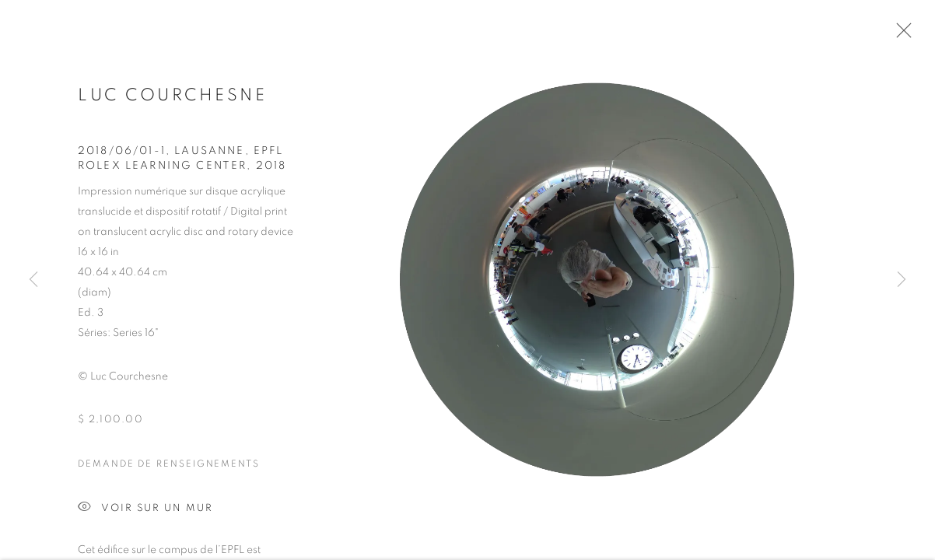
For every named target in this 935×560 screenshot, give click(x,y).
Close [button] (900, 35)
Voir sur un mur (145, 513)
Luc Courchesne (172, 100)
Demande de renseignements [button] (169, 468)
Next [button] (902, 280)
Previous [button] (33, 280)
